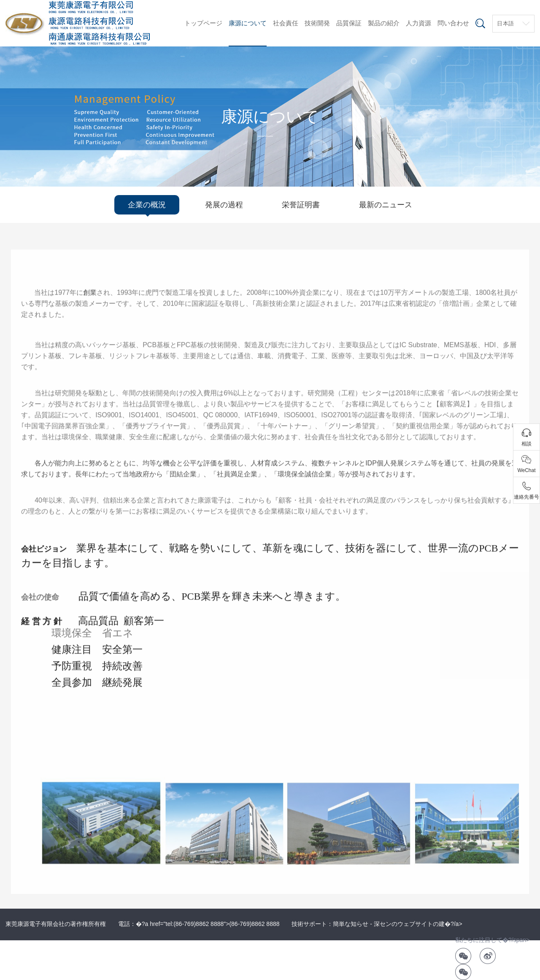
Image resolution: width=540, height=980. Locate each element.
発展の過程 (224, 205)
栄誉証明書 (301, 205)
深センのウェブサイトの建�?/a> (418, 924)
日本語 (506, 23)
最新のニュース (386, 205)
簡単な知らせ (351, 924)
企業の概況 (147, 205)
